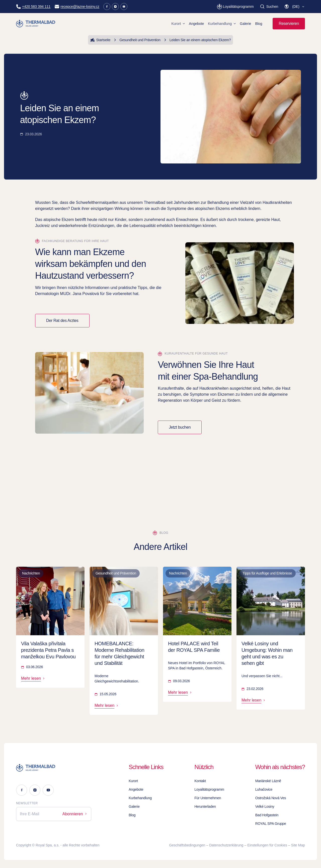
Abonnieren (75, 814)
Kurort (178, 24)
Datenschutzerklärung (226, 845)
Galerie (245, 24)
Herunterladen (205, 806)
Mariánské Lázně (268, 781)
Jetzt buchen (180, 427)
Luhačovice (264, 789)
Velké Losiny (265, 806)
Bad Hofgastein (267, 815)
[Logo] (54, 768)
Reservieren (289, 23)
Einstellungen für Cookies (267, 845)
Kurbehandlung (222, 24)
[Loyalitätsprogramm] (235, 7)
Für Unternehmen (208, 798)
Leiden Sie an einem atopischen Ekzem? (197, 40)
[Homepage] (36, 24)
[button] (295, 7)
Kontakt (200, 781)
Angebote (196, 24)
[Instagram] (115, 7)
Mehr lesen (33, 678)
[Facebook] (107, 7)
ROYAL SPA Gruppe (271, 824)
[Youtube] (124, 7)
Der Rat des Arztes (62, 321)
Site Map (298, 845)
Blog (259, 24)
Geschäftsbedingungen (187, 845)
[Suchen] (269, 7)
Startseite (100, 40)
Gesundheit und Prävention (136, 40)
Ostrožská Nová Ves (271, 798)
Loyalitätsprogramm (209, 789)
